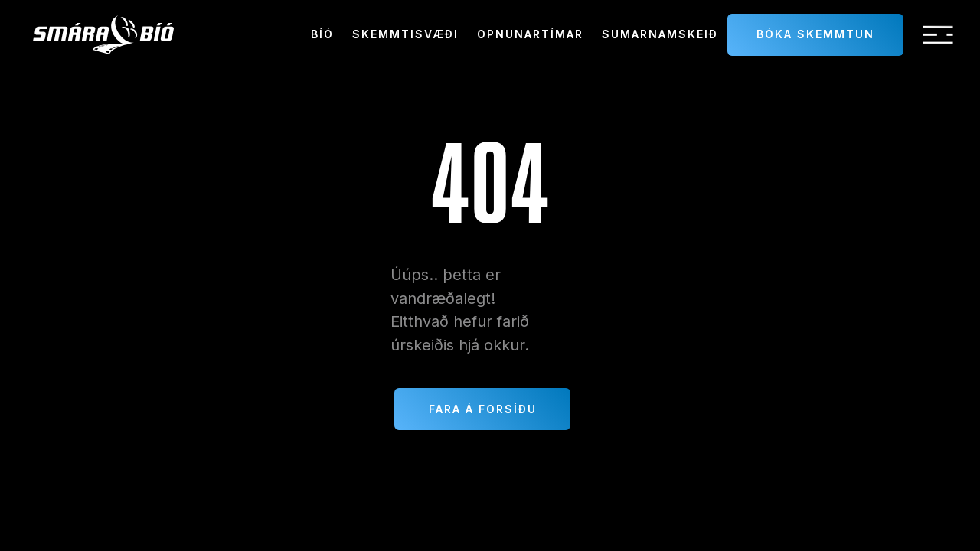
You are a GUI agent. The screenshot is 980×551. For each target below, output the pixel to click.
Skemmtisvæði (405, 34)
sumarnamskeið (660, 34)
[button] (938, 35)
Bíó (322, 34)
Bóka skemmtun (815, 34)
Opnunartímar (530, 34)
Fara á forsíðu (483, 409)
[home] (103, 35)
